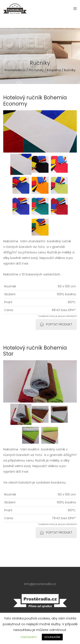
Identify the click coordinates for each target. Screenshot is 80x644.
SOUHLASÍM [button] (52, 637)
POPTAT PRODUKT (56, 324)
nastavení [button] (29, 637)
